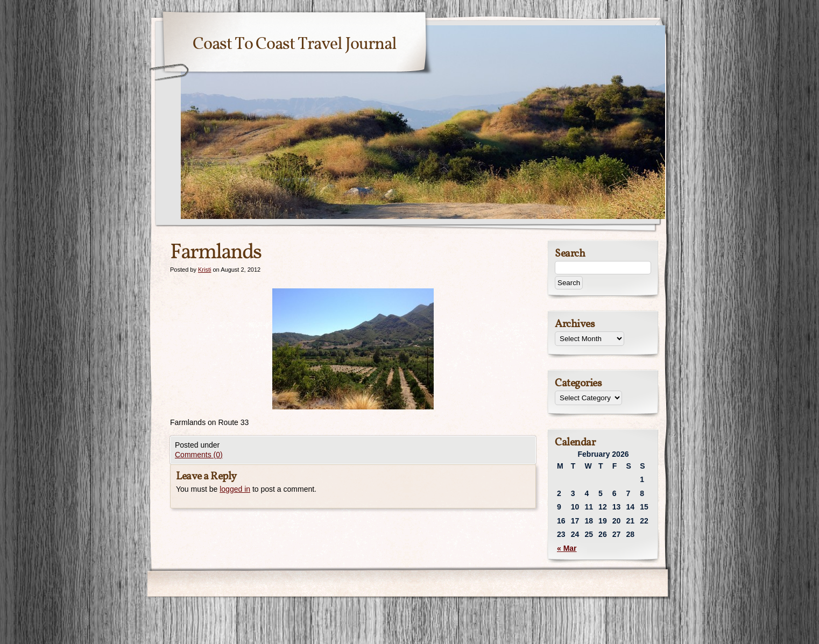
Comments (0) (199, 455)
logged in (235, 489)
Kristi (204, 270)
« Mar (567, 548)
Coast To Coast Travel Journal (295, 45)
